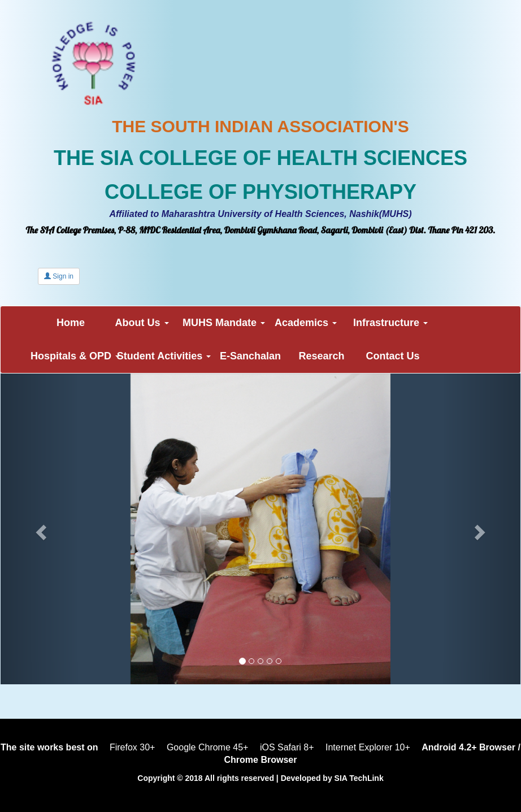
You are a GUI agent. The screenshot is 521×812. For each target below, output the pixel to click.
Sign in (59, 276)
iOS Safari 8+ (287, 747)
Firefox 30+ (132, 747)
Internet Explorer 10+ (368, 747)
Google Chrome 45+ (208, 747)
